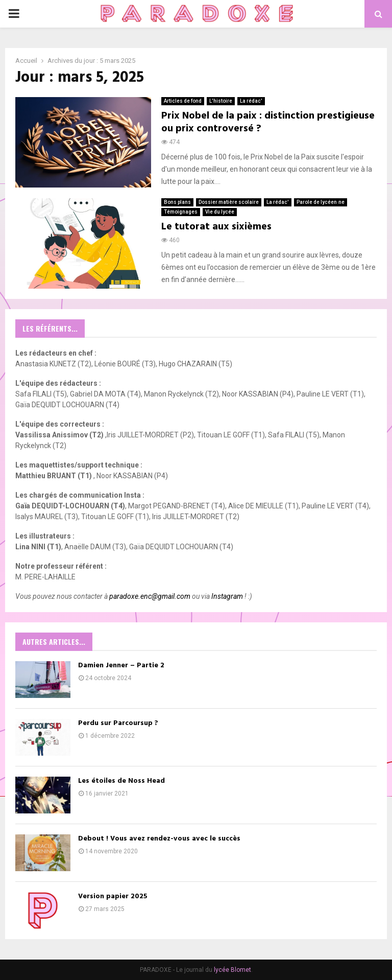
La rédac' (251, 101)
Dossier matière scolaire (229, 202)
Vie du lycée (220, 212)
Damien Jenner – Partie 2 (121, 666)
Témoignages (181, 212)
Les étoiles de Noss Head (121, 781)
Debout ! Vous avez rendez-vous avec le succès (159, 839)
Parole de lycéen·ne (321, 202)
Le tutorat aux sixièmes (216, 227)
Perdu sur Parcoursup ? (119, 723)
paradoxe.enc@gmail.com (150, 596)
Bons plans (177, 202)
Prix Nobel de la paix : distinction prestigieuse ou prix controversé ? (268, 122)
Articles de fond (183, 101)
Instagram (227, 596)
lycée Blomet (232, 970)
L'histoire (221, 101)
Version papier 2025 (113, 896)
